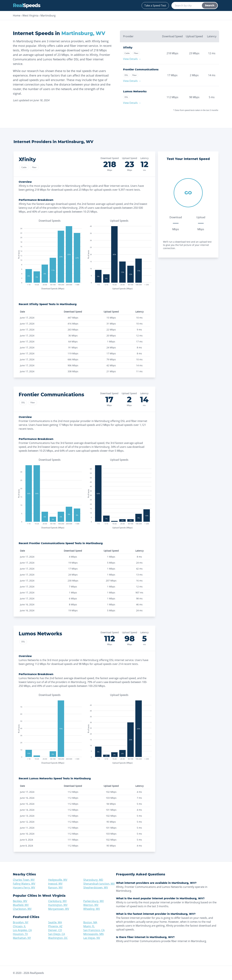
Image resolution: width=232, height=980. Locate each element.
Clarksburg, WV (57, 901)
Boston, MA (90, 922)
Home (17, 15)
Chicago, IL (19, 926)
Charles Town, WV (24, 880)
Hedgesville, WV (58, 880)
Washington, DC (58, 938)
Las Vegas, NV (92, 938)
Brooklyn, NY (21, 922)
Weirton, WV (91, 905)
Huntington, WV (58, 905)
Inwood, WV (55, 884)
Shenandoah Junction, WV (99, 884)
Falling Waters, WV (24, 884)
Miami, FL (89, 926)
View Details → (132, 59)
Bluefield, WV (21, 905)
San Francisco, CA (94, 930)
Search (210, 5)
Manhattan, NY (22, 938)
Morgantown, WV (59, 909)
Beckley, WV (20, 901)
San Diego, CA (57, 934)
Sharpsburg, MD (93, 880)
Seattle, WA (55, 922)
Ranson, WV (55, 888)
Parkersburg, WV (94, 901)
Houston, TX (20, 934)
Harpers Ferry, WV (24, 888)
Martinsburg (48, 15)
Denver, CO (55, 930)
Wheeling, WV (92, 909)
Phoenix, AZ (55, 926)
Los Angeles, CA (22, 930)
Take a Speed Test (155, 5)
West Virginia (30, 15)
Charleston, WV (22, 909)
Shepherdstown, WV (96, 888)
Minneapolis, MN (93, 934)
